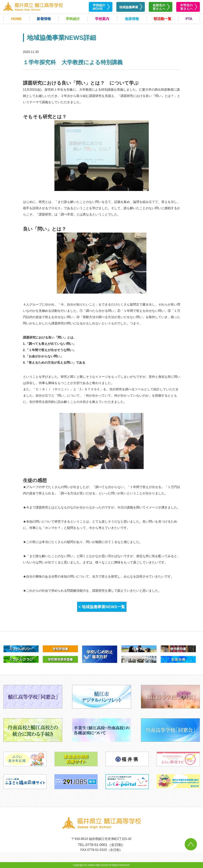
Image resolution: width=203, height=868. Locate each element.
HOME (17, 19)
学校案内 (102, 19)
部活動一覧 (163, 19)
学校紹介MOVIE (99, 7)
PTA (189, 19)
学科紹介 (73, 19)
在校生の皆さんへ (159, 7)
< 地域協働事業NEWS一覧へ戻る (102, 608)
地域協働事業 (129, 7)
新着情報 (44, 19)
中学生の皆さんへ (186, 7)
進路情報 (132, 19)
